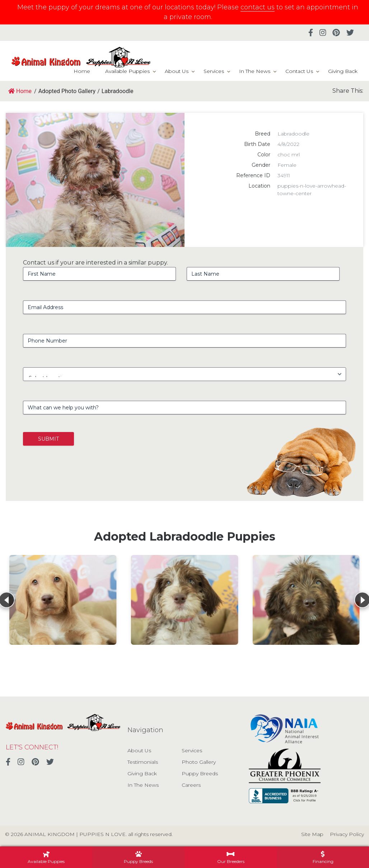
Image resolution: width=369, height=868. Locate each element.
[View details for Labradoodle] (63, 600)
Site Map (312, 834)
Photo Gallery (199, 762)
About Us (177, 71)
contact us (258, 7)
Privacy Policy (347, 834)
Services (214, 71)
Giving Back (343, 71)
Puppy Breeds (200, 773)
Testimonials (143, 762)
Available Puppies (127, 71)
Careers (191, 785)
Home (82, 71)
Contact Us (299, 71)
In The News (255, 71)
